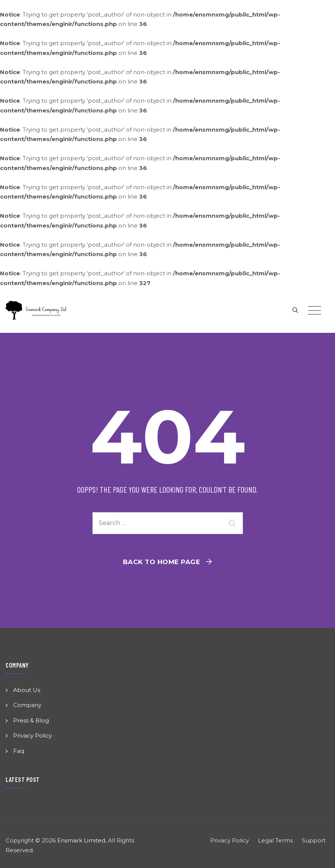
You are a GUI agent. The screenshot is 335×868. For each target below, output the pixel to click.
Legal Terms (275, 840)
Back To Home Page (162, 562)
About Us (27, 690)
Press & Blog (31, 720)
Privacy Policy (33, 735)
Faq (19, 751)
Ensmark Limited (81, 840)
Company (27, 705)
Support (314, 840)
